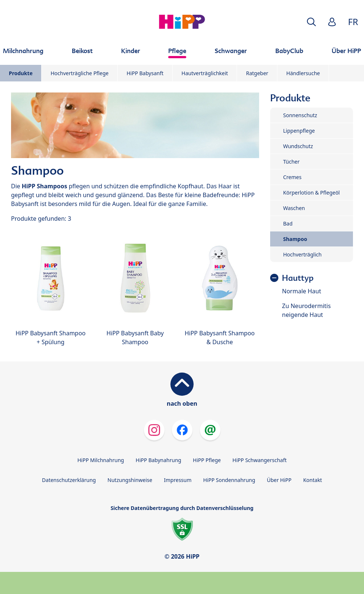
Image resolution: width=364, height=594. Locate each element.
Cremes (292, 177)
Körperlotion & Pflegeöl (311, 193)
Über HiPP (279, 480)
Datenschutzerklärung (69, 480)
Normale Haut (301, 291)
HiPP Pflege (207, 460)
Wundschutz (298, 146)
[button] (311, 22)
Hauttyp (298, 278)
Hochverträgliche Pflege (79, 73)
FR (353, 22)
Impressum (178, 480)
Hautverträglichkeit (205, 73)
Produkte (21, 73)
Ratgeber (257, 73)
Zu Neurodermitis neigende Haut (306, 310)
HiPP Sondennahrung (229, 480)
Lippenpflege (299, 131)
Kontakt (313, 480)
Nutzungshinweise (130, 480)
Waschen (294, 208)
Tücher (291, 162)
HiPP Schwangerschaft (260, 460)
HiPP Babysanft (145, 73)
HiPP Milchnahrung (101, 460)
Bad (288, 223)
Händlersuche (303, 73)
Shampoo (295, 239)
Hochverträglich (302, 254)
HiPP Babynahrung (159, 460)
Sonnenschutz (300, 115)
